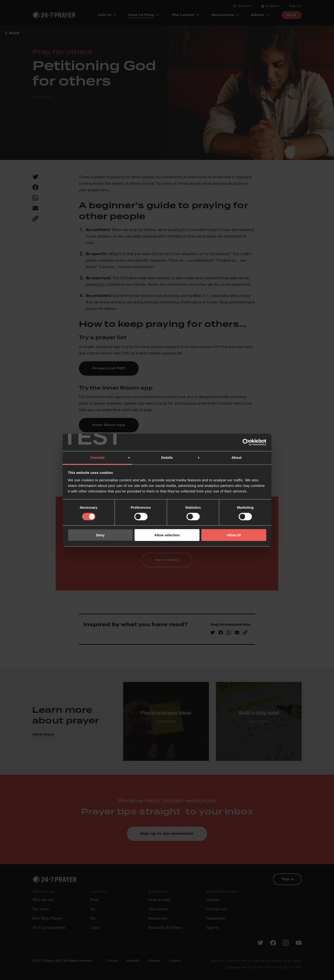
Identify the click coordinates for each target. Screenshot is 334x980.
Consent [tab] (98, 457)
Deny (100, 535)
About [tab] (237, 457)
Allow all (234, 535)
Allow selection (167, 535)
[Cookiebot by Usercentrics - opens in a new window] (246, 442)
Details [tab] (167, 457)
